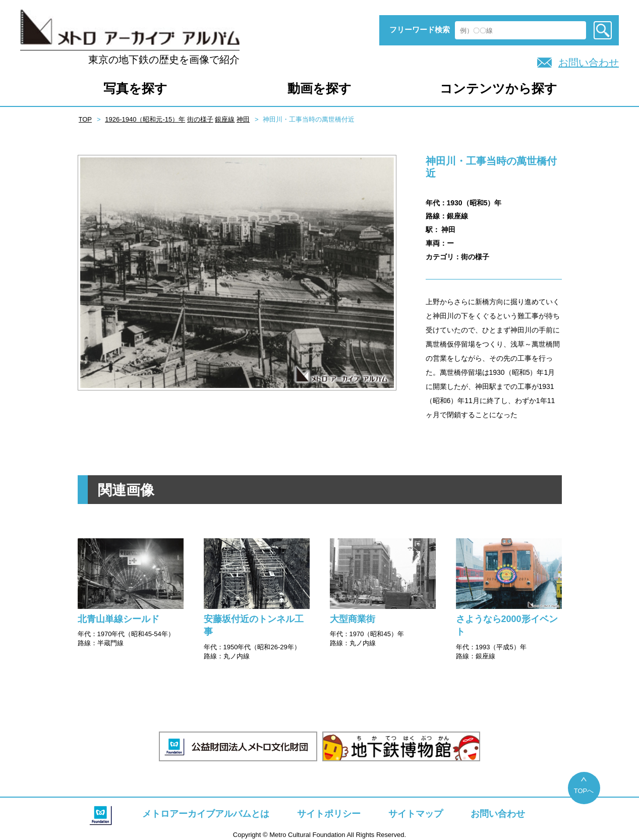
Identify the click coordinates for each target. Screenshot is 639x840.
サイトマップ (416, 814)
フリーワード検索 (420, 30)
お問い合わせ (589, 63)
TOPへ (584, 791)
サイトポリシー (329, 814)
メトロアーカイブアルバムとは (206, 814)
